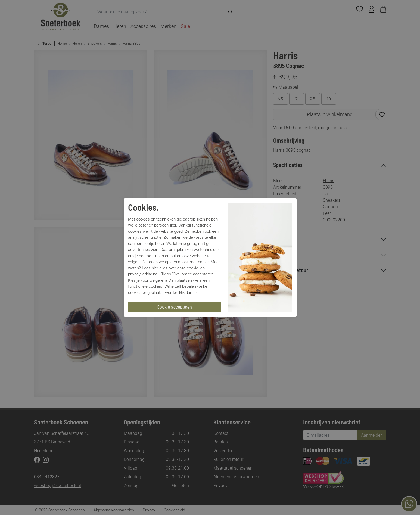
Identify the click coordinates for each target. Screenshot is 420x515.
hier (155, 268)
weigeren (158, 280)
